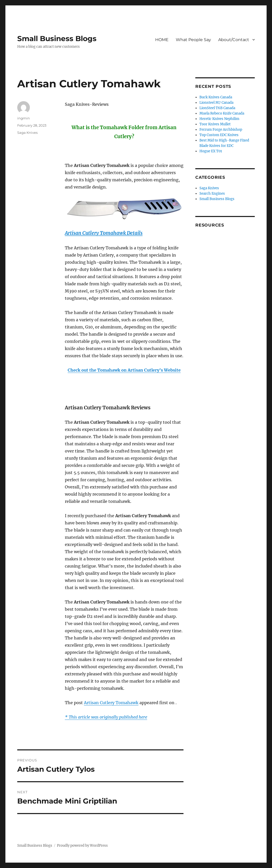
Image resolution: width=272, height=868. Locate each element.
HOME (162, 40)
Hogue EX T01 (211, 151)
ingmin (24, 118)
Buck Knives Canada (216, 97)
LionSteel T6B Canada (217, 108)
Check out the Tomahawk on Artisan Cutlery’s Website (124, 370)
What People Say (193, 40)
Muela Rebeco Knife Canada (222, 113)
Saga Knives (27, 133)
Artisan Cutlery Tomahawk (111, 703)
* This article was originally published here (106, 717)
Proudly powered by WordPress (82, 846)
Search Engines (212, 194)
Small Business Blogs (57, 39)
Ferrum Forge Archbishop (221, 130)
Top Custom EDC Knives (219, 135)
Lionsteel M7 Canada (216, 103)
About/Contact (234, 40)
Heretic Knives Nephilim (219, 119)
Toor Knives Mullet (215, 124)
